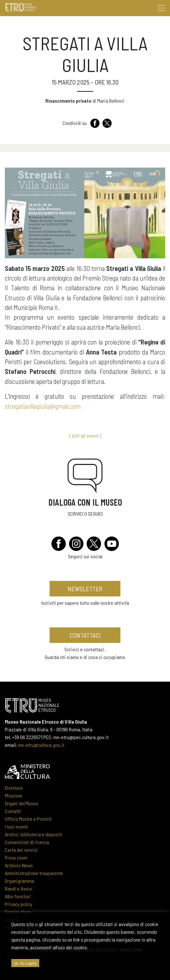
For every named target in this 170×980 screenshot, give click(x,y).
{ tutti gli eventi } (85, 435)
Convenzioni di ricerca (27, 842)
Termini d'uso (18, 912)
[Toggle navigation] (161, 8)
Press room (16, 857)
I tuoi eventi (16, 826)
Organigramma (19, 881)
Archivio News (19, 865)
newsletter (85, 589)
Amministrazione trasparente (34, 873)
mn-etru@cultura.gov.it (41, 745)
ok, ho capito (25, 963)
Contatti (13, 811)
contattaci (85, 635)
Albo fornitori (18, 896)
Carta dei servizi (21, 850)
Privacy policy (19, 904)
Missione (14, 795)
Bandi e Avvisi (19, 888)
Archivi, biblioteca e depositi (33, 834)
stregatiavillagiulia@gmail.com (43, 406)
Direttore (14, 788)
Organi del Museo (22, 803)
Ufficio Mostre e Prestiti (28, 819)
